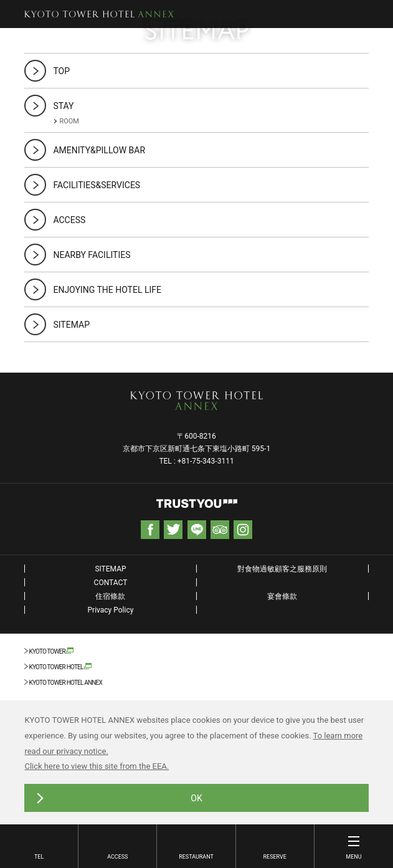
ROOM (69, 121)
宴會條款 (282, 596)
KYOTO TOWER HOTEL (56, 667)
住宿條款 (110, 596)
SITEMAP (71, 325)
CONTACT (111, 583)
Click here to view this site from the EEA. (97, 766)
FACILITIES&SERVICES (97, 185)
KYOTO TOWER (47, 651)
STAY (63, 106)
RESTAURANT (196, 857)
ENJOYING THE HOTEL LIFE (107, 290)
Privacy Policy (111, 610)
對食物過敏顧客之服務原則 (282, 569)
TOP (61, 71)
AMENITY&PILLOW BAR (99, 150)
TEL (39, 857)
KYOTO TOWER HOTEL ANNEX (65, 683)
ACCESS (117, 857)
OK (196, 798)
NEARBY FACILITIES (92, 255)
